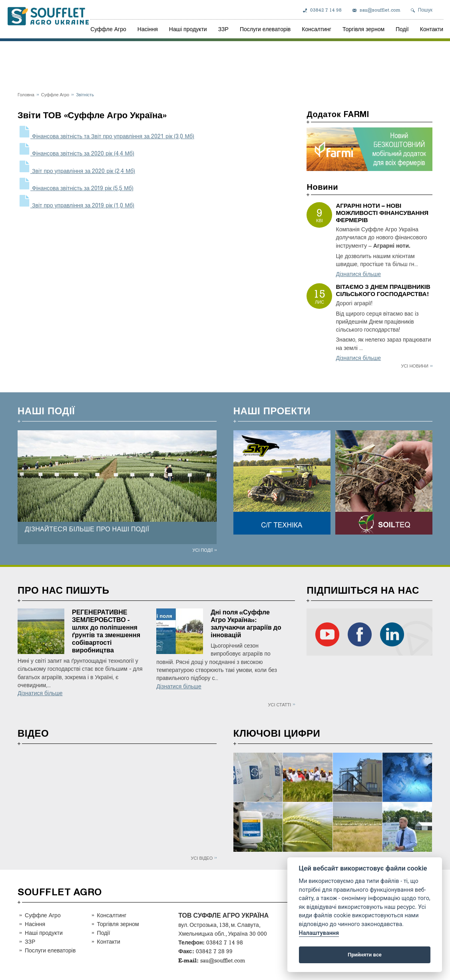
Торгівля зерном (363, 29)
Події (402, 29)
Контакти (432, 29)
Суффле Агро (108, 29)
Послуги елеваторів (265, 29)
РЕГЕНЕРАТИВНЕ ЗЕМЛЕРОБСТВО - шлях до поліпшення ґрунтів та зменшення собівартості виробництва (106, 631)
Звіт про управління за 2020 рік (76, 171)
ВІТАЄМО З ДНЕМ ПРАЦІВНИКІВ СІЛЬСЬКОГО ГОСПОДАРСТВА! (383, 290)
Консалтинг (317, 29)
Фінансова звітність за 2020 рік (76, 154)
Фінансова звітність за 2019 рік (76, 188)
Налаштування (319, 933)
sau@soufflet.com (380, 10)
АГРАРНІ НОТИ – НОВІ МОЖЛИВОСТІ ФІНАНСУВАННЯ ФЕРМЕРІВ (382, 213)
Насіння (148, 29)
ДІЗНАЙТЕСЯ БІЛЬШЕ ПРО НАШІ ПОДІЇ (87, 529)
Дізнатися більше (358, 274)
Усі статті (280, 705)
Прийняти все (365, 955)
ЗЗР (223, 29)
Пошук (425, 10)
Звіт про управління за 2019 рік (76, 206)
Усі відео (202, 858)
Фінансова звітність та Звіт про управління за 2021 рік (106, 136)
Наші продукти (188, 29)
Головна (26, 94)
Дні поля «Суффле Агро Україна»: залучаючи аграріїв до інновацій (246, 624)
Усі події (202, 550)
